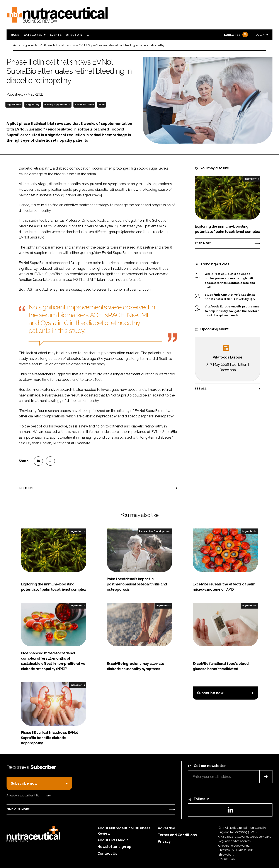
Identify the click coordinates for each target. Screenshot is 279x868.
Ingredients (14, 105)
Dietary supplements (57, 105)
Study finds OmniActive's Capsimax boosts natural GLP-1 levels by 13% (230, 297)
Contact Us (107, 853)
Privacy (164, 841)
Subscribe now (210, 693)
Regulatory (33, 105)
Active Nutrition (84, 105)
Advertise (167, 828)
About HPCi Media (113, 840)
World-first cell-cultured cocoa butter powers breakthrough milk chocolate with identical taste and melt (230, 281)
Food (102, 105)
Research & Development (155, 531)
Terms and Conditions (177, 835)
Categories (33, 35)
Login (260, 35)
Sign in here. (43, 795)
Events (56, 35)
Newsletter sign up (114, 847)
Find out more (18, 809)
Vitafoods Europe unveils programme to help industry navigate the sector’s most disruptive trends (232, 311)
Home (15, 35)
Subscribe (235, 35)
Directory (74, 35)
